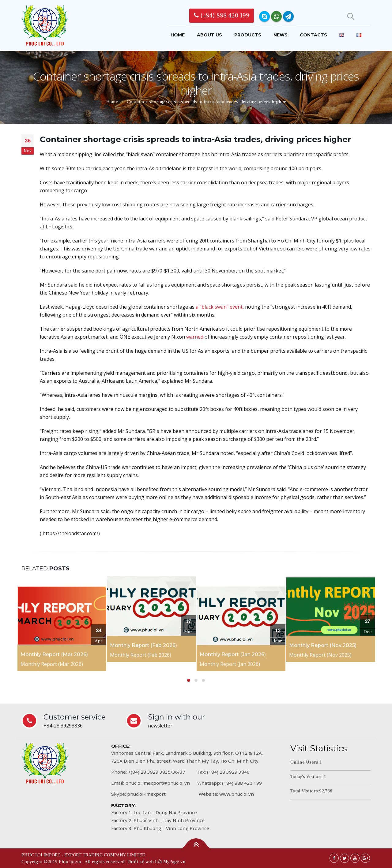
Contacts (313, 35)
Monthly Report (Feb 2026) (143, 645)
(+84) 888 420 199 (222, 16)
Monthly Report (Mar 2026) (54, 654)
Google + (365, 858)
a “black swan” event (219, 307)
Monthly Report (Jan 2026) (233, 654)
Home (178, 35)
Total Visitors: (305, 791)
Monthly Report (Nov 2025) (323, 645)
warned (195, 337)
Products (248, 35)
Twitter (345, 858)
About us (209, 35)
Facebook (334, 858)
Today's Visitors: (307, 776)
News (281, 35)
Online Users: (305, 762)
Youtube (355, 858)
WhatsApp (276, 16)
